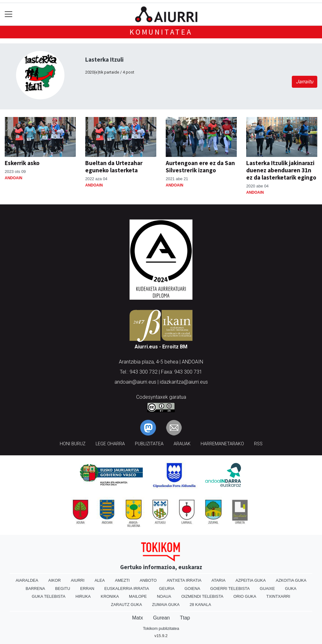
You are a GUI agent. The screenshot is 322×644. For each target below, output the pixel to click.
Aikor (54, 580)
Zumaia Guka (166, 605)
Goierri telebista (230, 588)
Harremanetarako (222, 444)
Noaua (164, 596)
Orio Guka (245, 596)
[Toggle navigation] (9, 14)
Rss (258, 444)
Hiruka (83, 596)
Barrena (35, 588)
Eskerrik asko (22, 163)
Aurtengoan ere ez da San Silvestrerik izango (200, 167)
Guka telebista (49, 596)
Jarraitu (305, 82)
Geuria (167, 588)
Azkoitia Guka (291, 580)
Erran (87, 588)
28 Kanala (200, 605)
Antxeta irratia (184, 580)
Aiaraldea (27, 580)
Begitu (63, 588)
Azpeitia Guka (251, 580)
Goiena (192, 588)
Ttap (185, 618)
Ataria (219, 580)
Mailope (138, 596)
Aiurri (78, 580)
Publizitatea (149, 444)
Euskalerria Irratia (127, 588)
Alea (100, 580)
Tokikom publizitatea (161, 628)
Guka (291, 588)
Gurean (161, 618)
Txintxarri (278, 596)
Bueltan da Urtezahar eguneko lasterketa (114, 167)
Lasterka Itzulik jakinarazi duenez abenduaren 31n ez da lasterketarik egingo (281, 170)
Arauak (182, 444)
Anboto (148, 580)
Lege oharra (110, 444)
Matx (138, 618)
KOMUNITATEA (161, 32)
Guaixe (267, 588)
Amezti (122, 580)
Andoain (14, 178)
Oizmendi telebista (202, 596)
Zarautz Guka (127, 605)
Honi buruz (73, 444)
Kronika (110, 596)
